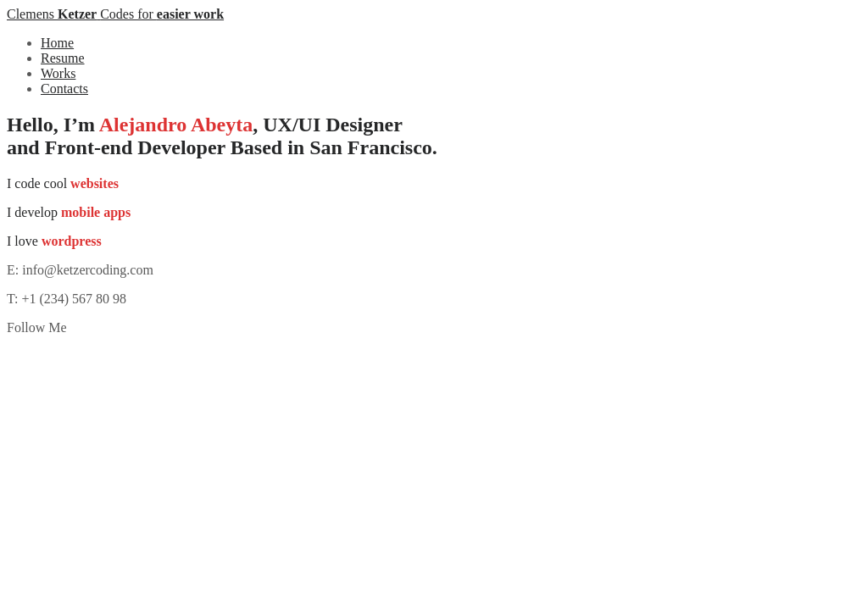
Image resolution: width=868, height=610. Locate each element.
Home (57, 43)
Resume (63, 58)
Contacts (64, 89)
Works (58, 73)
